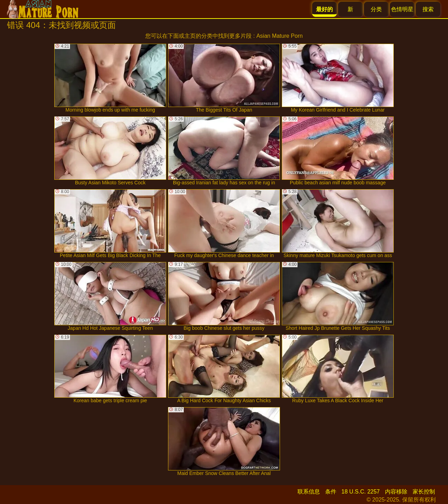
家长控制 (424, 492)
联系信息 (309, 492)
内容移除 (396, 492)
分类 (376, 9)
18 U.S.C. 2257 (361, 492)
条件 (331, 492)
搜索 (428, 9)
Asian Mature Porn (279, 36)
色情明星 (402, 9)
